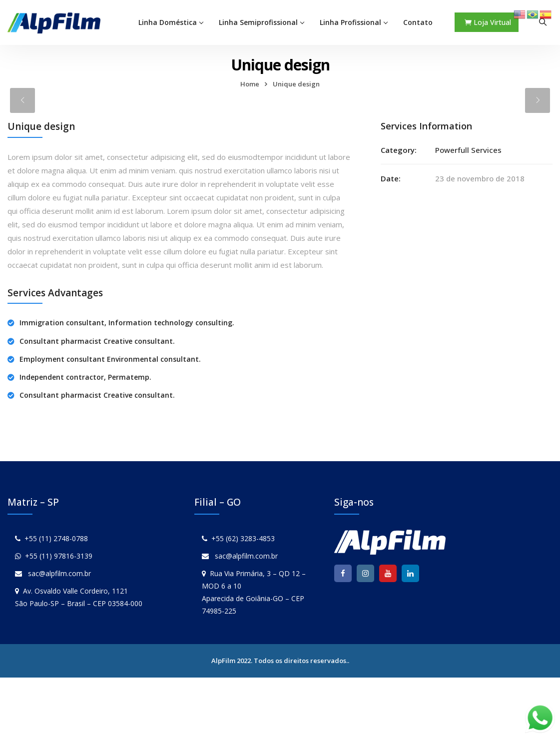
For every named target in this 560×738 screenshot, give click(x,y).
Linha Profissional (350, 22)
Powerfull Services (468, 150)
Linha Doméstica (168, 22)
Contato (418, 22)
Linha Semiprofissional (258, 22)
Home (250, 84)
